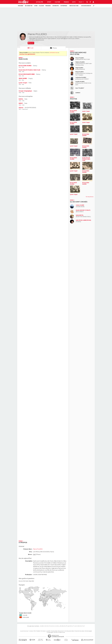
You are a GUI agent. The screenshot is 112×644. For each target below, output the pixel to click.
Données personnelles (69, 631)
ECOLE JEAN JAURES (25, 66)
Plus (81, 2)
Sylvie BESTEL (80, 215)
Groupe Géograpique (25, 91)
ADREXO (78, 93)
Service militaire (74, 6)
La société (48, 631)
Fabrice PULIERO (80, 62)
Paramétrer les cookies (79, 631)
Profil (32, 48)
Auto (74, 2)
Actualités (40, 2)
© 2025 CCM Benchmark (60, 632)
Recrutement (61, 631)
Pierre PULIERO (80, 58)
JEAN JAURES (23, 78)
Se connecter (29, 6)
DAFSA (21, 99)
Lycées (36, 6)
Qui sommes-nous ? (24, 631)
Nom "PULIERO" (80, 88)
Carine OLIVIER (80, 205)
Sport (49, 2)
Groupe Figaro (50, 632)
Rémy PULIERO (80, 72)
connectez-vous (53, 53)
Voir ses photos (90, 197)
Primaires (48, 6)
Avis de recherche (86, 6)
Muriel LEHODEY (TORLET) (83, 210)
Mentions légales (88, 631)
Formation (43, 631)
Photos (55, 48)
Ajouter (32, 43)
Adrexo (21, 108)
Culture (57, 2)
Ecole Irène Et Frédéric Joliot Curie (29, 70)
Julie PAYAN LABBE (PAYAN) (83, 220)
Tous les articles (54, 631)
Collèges (41, 6)
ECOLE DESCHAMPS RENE (27, 74)
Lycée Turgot (23, 83)
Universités (55, 6)
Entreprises (64, 6)
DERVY (21, 103)
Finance (66, 2)
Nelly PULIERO (79, 68)
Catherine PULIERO (81, 78)
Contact (31, 631)
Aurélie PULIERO (80, 82)
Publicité (38, 631)
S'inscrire (20, 6)
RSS (35, 631)
